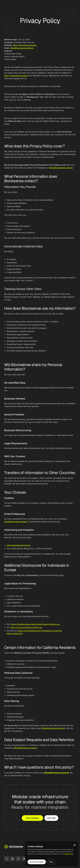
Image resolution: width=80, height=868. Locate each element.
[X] (7, 859)
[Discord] (12, 859)
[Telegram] (18, 859)
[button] (75, 845)
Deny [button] (51, 862)
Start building (32, 818)
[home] (14, 3)
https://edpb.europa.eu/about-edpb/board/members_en (36, 624)
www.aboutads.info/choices (19, 545)
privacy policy (68, 854)
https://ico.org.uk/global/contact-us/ (26, 627)
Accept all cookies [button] (37, 862)
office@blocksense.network (22, 48)
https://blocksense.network (25, 45)
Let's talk (51, 818)
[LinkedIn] (24, 859)
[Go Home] (14, 847)
